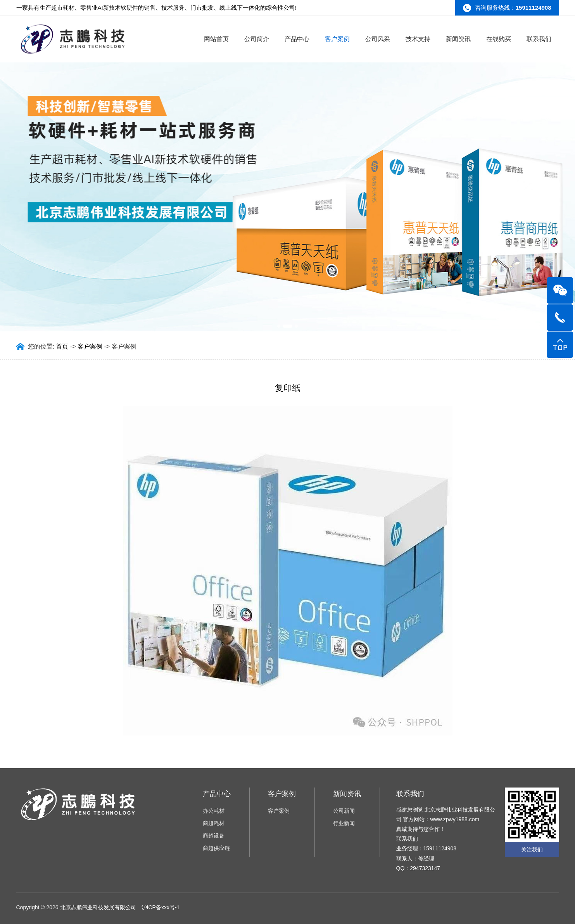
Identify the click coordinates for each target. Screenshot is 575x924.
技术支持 (418, 39)
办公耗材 (214, 811)
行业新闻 (344, 823)
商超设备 (214, 836)
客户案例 (337, 39)
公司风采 (378, 39)
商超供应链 (216, 848)
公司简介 (257, 39)
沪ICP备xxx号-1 (161, 907)
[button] (277, 325)
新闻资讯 (458, 39)
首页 (62, 346)
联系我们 (539, 39)
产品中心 (297, 39)
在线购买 (499, 39)
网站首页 (216, 39)
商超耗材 (214, 823)
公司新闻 (344, 811)
